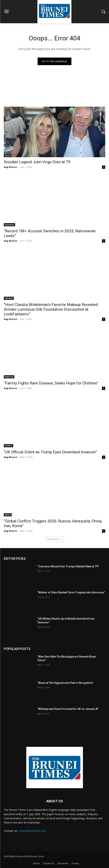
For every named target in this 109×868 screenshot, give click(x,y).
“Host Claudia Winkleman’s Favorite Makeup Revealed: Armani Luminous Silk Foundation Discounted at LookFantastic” (51, 309)
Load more (54, 539)
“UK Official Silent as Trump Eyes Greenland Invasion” (50, 452)
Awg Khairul (10, 167)
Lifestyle (9, 298)
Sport (8, 156)
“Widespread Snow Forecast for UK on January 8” (68, 709)
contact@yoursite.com (32, 831)
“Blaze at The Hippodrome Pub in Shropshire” (65, 683)
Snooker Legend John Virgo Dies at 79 (37, 162)
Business (9, 225)
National (9, 377)
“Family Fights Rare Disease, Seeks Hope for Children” (51, 383)
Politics (9, 446)
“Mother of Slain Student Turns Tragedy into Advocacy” (71, 592)
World (8, 515)
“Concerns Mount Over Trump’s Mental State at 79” (68, 566)
